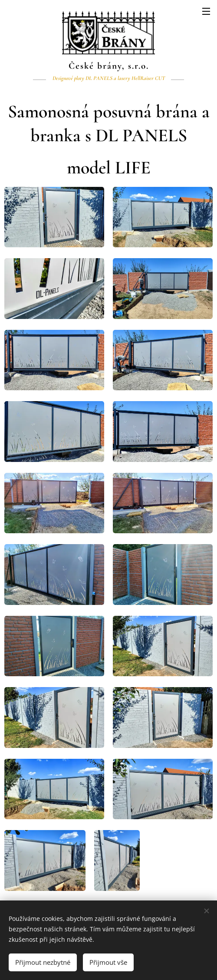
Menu (206, 11)
